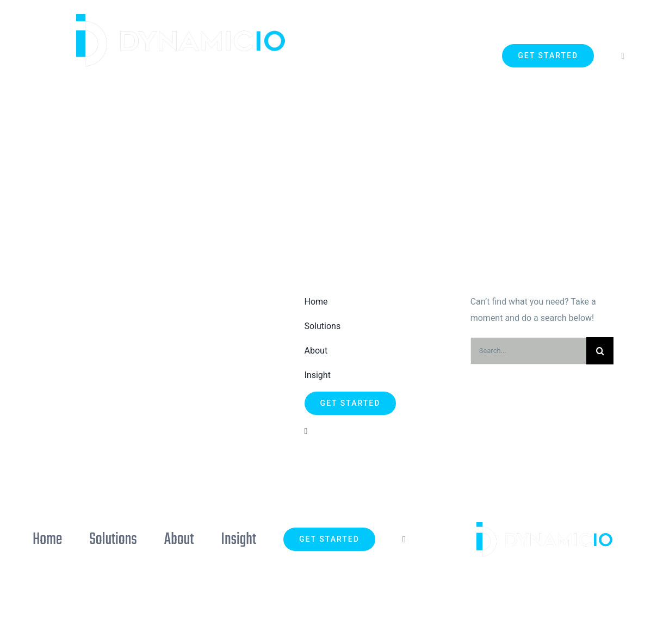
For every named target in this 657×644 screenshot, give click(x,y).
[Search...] (528, 351)
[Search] (600, 351)
